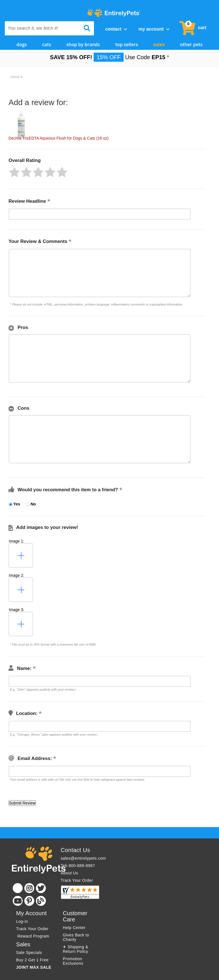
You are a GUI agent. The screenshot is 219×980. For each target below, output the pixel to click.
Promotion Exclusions (73, 961)
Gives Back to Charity (76, 937)
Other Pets (191, 44)
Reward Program (33, 936)
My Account (154, 29)
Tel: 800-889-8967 (78, 866)
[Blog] (41, 901)
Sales (159, 44)
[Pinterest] (29, 901)
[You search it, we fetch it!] (43, 28)
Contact (116, 29)
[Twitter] (41, 888)
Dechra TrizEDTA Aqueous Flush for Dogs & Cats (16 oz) (59, 138)
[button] (14, 172)
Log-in (22, 921)
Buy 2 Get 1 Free (32, 960)
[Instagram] (29, 888)
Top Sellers (126, 44)
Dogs (22, 44)
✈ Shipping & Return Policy (76, 949)
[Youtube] (18, 901)
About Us (70, 873)
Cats (47, 44)
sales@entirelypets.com (83, 858)
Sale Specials (29, 953)
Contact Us (76, 850)
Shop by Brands (83, 44)
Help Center (74, 928)
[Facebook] (18, 888)
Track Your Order (77, 880)
